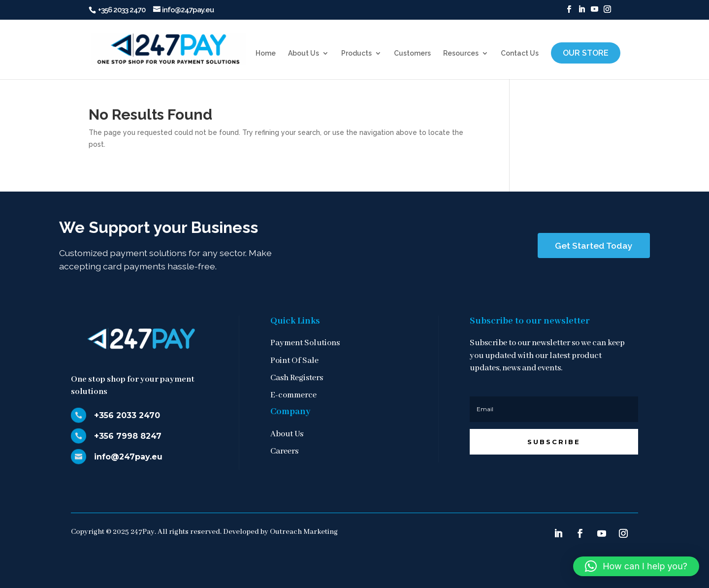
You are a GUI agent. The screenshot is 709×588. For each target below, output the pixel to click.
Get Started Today (594, 245)
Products (356, 53)
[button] (636, 566)
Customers (412, 53)
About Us (304, 53)
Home (266, 53)
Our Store (586, 53)
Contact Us (520, 53)
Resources (461, 53)
